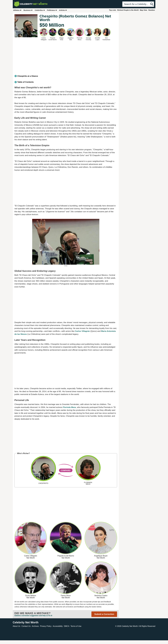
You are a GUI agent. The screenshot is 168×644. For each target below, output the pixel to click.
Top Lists (113, 10)
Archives (35, 626)
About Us (17, 626)
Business (28, 10)
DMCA (67, 626)
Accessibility (58, 626)
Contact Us (26, 626)
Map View (144, 10)
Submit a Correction (104, 614)
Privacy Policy (46, 626)
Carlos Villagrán (82, 331)
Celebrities (40, 10)
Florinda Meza (69, 407)
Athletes (17, 10)
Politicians (52, 10)
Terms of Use (76, 626)
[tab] (66, 76)
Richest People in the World (128, 10)
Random (152, 10)
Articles (63, 10)
